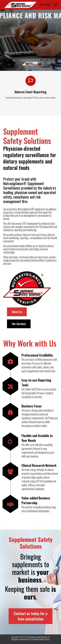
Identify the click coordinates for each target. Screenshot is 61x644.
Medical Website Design (42, 639)
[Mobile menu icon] (56, 5)
